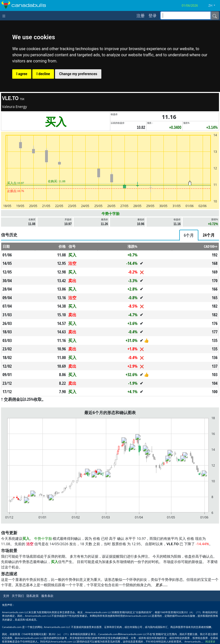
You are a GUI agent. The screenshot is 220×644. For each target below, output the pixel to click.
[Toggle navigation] (5, 16)
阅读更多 (210, 642)
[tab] (189, 235)
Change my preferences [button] (78, 74)
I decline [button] (43, 74)
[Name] (215, 16)
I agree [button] (22, 74)
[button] (214, 6)
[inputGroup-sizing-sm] (185, 15)
